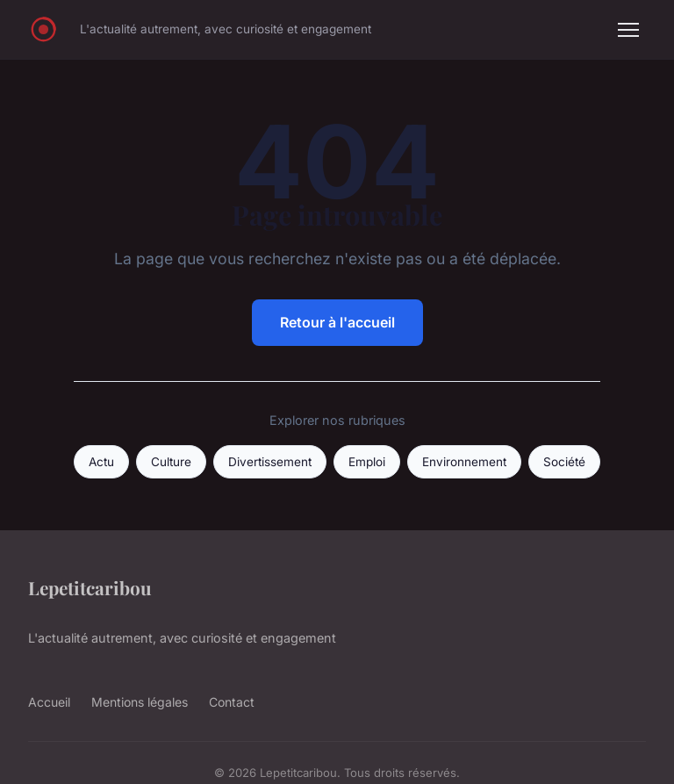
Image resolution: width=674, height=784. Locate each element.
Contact (232, 702)
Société (564, 462)
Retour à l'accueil (337, 322)
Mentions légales (140, 702)
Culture (171, 462)
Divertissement (270, 462)
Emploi (367, 462)
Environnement (464, 462)
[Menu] (628, 30)
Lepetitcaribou (90, 587)
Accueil (49, 702)
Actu (101, 462)
